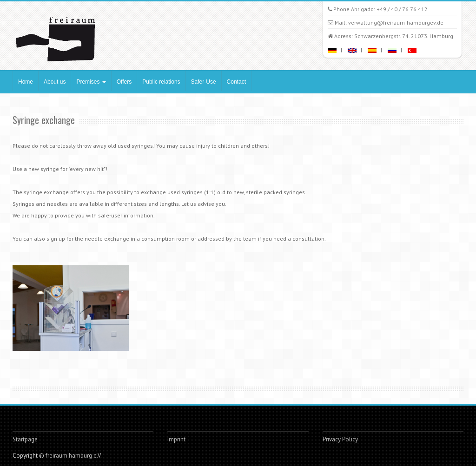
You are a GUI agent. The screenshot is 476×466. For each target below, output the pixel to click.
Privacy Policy (340, 439)
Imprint (176, 439)
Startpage (25, 439)
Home (26, 82)
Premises (91, 82)
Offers (124, 82)
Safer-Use (204, 82)
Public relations (161, 82)
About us (55, 82)
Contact (236, 82)
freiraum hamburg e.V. (74, 456)
